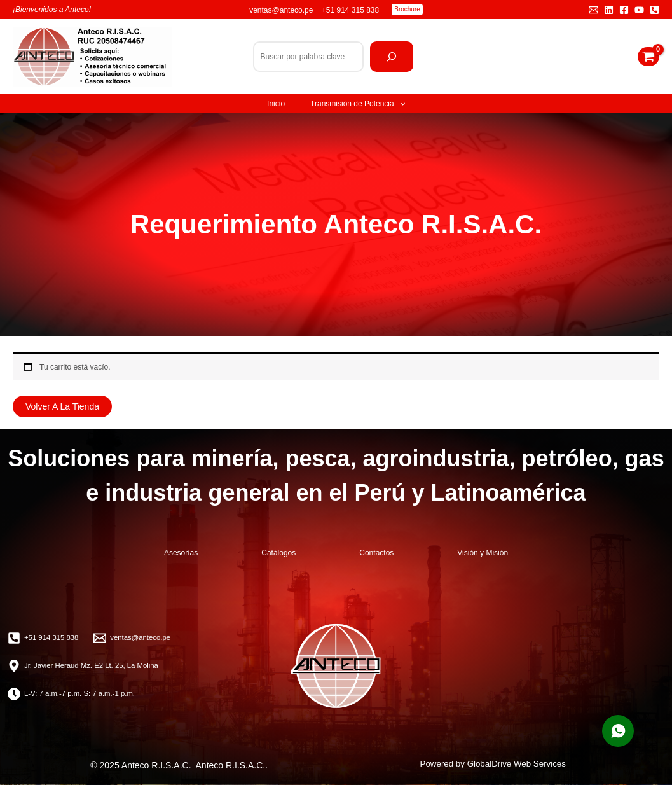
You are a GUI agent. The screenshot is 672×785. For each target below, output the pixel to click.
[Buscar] (392, 57)
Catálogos (278, 553)
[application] (400, 104)
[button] (407, 10)
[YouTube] (639, 10)
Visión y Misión (483, 553)
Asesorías (181, 553)
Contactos (376, 553)
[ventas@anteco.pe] (137, 638)
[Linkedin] (609, 10)
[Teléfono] (655, 10)
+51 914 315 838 (350, 10)
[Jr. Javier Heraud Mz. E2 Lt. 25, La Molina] (87, 666)
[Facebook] (624, 10)
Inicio (276, 104)
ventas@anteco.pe (282, 10)
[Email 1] (593, 10)
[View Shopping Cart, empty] (648, 57)
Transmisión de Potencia (358, 104)
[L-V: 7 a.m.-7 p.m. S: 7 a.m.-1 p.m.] (74, 694)
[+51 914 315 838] (45, 638)
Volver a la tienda (62, 406)
